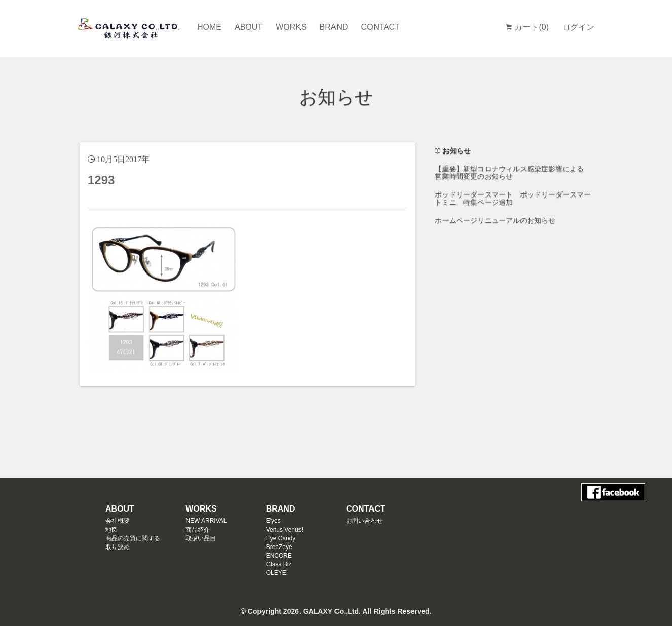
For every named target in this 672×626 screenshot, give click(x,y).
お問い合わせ (364, 521)
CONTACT (381, 27)
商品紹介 (198, 530)
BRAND (334, 27)
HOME (209, 27)
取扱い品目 (201, 538)
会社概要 (118, 521)
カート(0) (527, 27)
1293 (101, 180)
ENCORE (279, 556)
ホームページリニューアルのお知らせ (495, 220)
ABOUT (249, 27)
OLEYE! (277, 573)
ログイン (578, 27)
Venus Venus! (285, 530)
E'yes (273, 521)
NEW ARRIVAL (206, 521)
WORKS (291, 27)
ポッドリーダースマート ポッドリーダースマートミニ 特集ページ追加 (513, 198)
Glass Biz (279, 564)
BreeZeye (279, 547)
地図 (111, 530)
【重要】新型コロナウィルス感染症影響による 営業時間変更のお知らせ (509, 172)
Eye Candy (281, 538)
